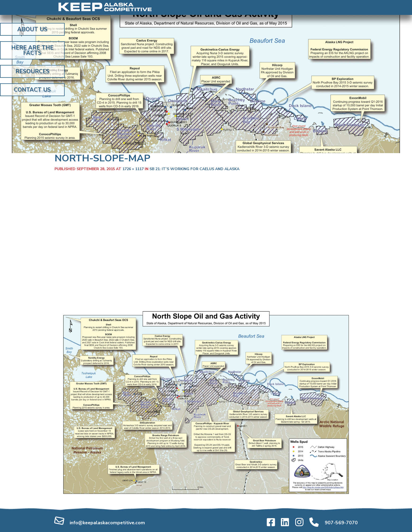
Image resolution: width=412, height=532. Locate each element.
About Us (32, 29)
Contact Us (32, 90)
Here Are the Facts (32, 50)
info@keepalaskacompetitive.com (107, 523)
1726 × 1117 (133, 169)
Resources (32, 71)
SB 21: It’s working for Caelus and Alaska (194, 169)
